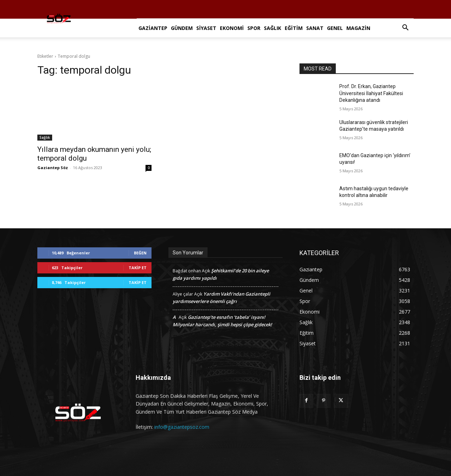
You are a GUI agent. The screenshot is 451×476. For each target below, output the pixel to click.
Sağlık (273, 28)
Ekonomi (232, 28)
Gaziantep (153, 28)
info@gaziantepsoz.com (182, 427)
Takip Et (138, 268)
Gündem (182, 28)
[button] (405, 28)
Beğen (140, 253)
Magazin (358, 28)
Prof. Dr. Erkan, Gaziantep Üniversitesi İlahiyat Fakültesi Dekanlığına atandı (371, 93)
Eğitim (294, 28)
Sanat (315, 28)
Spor (254, 28)
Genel (335, 28)
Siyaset (206, 28)
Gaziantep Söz (53, 168)
